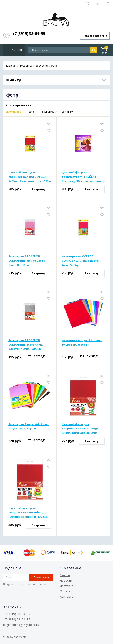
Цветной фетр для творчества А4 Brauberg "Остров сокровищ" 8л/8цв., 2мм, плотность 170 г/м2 (29, 513)
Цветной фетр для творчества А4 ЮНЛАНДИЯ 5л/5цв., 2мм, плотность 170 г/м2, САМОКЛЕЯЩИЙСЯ (30, 177)
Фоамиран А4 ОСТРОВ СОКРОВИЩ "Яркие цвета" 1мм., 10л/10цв (27, 261)
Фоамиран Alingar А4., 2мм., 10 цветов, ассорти (28, 426)
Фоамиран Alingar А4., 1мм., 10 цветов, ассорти (82, 343)
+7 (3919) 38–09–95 (29, 34)
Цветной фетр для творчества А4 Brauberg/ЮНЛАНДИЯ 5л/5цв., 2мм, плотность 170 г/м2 (80, 429)
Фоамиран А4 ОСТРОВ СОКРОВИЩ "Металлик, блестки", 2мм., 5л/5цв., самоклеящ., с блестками (27, 345)
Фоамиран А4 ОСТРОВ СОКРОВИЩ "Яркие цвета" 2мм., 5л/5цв (81, 261)
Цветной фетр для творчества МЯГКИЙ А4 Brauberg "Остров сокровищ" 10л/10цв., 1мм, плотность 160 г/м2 (83, 177)
